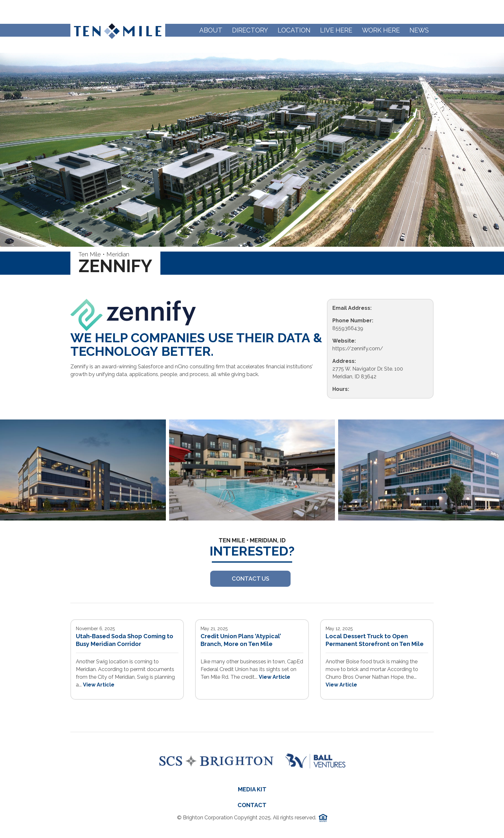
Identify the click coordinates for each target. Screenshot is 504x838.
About (211, 30)
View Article (99, 685)
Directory (250, 30)
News (419, 30)
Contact (252, 805)
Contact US (251, 579)
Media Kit (252, 789)
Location (294, 30)
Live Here (336, 30)
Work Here (381, 30)
